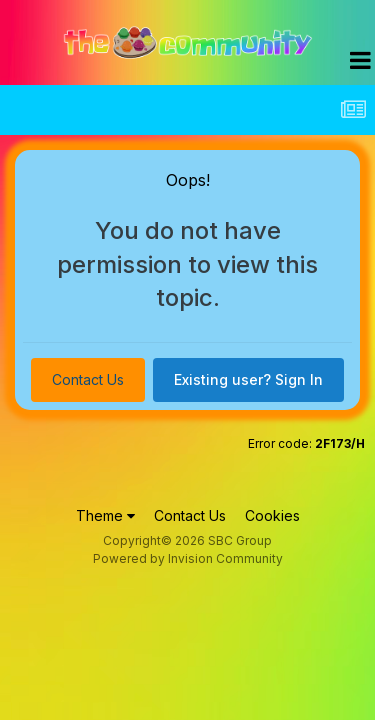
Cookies (272, 515)
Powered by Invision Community (188, 558)
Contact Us (88, 379)
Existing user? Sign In (248, 379)
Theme (105, 515)
